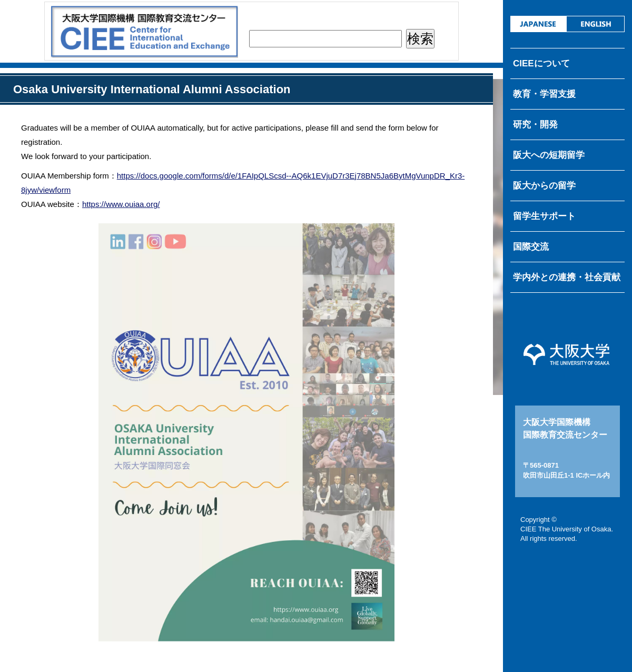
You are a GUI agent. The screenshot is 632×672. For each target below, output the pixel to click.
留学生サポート (544, 216)
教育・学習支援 (544, 94)
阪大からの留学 (544, 186)
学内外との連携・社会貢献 (567, 277)
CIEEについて (541, 63)
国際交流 (531, 247)
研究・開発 (535, 125)
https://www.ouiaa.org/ (121, 204)
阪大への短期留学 (549, 155)
